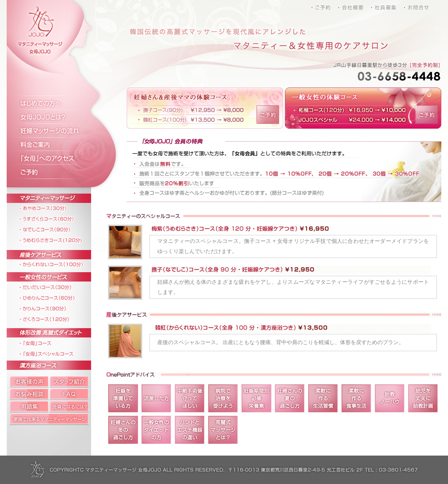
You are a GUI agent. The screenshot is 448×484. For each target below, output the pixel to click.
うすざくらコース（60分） (56, 218)
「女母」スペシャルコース (56, 351)
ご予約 (56, 174)
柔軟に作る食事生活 (356, 398)
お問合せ (414, 6)
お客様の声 (28, 381)
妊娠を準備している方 (123, 398)
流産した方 (156, 398)
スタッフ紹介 (70, 381)
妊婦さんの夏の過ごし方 (290, 398)
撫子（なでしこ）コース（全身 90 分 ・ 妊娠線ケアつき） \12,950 (128, 283)
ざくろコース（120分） (56, 317)
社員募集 (386, 6)
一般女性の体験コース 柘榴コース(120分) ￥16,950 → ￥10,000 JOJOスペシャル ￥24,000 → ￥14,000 (350, 108)
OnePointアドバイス (274, 375)
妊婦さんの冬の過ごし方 (123, 430)
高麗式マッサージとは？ (223, 430)
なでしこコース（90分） (56, 228)
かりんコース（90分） (56, 307)
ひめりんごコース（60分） (56, 297)
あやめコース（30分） (56, 208)
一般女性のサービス (56, 275)
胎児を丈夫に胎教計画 (423, 398)
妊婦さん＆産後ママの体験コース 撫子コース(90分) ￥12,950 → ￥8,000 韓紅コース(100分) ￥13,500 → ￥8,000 (192, 108)
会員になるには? (70, 407)
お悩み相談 (28, 394)
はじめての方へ (56, 103)
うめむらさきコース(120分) (56, 239)
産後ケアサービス (56, 251)
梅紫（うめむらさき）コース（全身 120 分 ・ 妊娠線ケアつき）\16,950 (128, 242)
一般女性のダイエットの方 (156, 430)
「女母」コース (56, 341)
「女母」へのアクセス (56, 159)
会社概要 (357, 6)
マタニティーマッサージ (56, 195)
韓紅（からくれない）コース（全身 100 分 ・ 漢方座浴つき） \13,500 (128, 341)
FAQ (70, 394)
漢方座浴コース (56, 363)
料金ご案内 (56, 145)
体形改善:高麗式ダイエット (56, 329)
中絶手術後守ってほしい (190, 398)
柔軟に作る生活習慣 (323, 398)
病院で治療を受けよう (223, 398)
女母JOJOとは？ (56, 117)
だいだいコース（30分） (56, 287)
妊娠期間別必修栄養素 (256, 398)
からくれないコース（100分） (56, 263)
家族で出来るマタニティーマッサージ (51, 419)
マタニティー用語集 (28, 407)
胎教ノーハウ (390, 398)
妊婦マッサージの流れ (56, 131)
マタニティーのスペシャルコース (274, 216)
